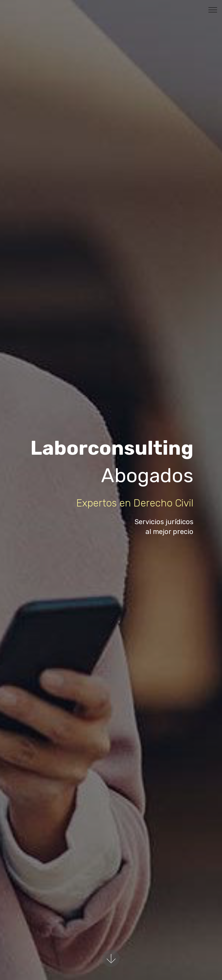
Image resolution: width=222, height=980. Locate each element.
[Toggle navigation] (213, 10)
